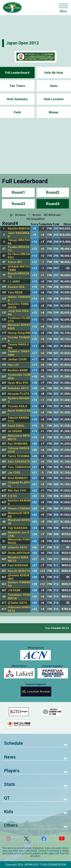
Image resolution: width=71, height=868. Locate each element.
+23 (34, 522)
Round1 (18, 192)
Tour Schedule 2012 (56, 628)
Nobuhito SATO (18, 388)
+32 (34, 603)
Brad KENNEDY (18, 478)
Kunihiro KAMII (18, 370)
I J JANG (14, 281)
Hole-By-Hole (54, 73)
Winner (54, 112)
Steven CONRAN (19, 508)
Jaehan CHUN (17, 359)
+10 (34, 242)
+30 (34, 597)
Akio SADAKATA (19, 462)
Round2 (53, 192)
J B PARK (14, 590)
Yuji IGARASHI (18, 528)
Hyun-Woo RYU (18, 383)
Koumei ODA (16, 287)
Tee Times (17, 86)
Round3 (18, 204)
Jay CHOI (14, 473)
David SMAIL (16, 426)
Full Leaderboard (17, 73)
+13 (34, 268)
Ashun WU (15, 262)
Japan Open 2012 (23, 43)
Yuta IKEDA (15, 292)
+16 (34, 333)
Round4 (53, 204)
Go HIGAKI (15, 431)
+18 (34, 377)
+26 (34, 548)
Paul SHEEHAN (18, 565)
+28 (34, 571)
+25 (34, 541)
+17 (34, 346)
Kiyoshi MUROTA (19, 571)
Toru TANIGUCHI (19, 467)
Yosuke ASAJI (17, 406)
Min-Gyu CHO (17, 491)
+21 (34, 462)
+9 (35, 235)
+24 (34, 528)
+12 (34, 249)
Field (17, 112)
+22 (34, 491)
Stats (54, 86)
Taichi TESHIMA (19, 456)
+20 (34, 444)
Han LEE (13, 365)
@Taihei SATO (17, 603)
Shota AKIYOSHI (19, 553)
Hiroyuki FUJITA (19, 394)
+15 (34, 306)
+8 (35, 229)
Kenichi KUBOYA (19, 229)
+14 (34, 287)
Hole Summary (17, 99)
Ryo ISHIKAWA (18, 444)
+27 (34, 559)
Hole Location (54, 99)
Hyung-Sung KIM (19, 333)
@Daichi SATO (18, 547)
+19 (34, 400)
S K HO (12, 496)
